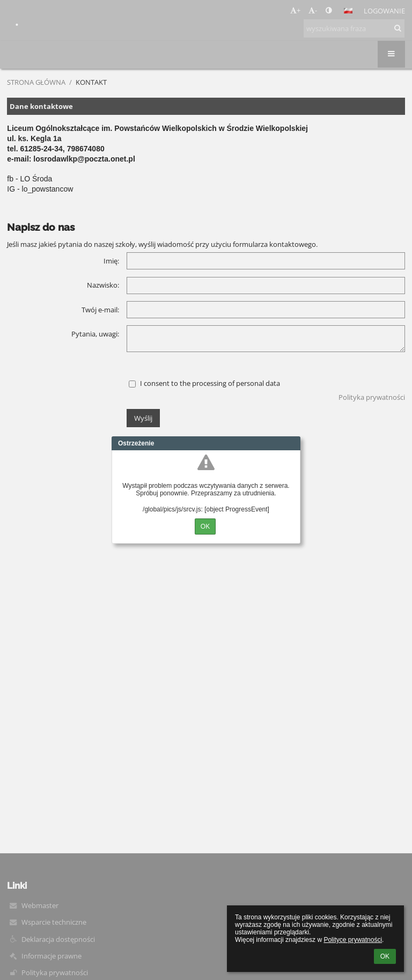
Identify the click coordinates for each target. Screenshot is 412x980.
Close (292, 443)
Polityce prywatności (353, 940)
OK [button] (385, 956)
